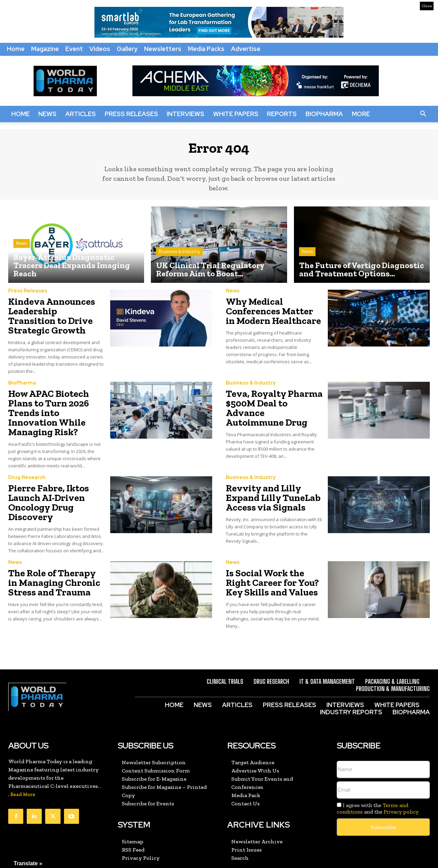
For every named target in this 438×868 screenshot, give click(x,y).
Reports (282, 114)
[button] (423, 114)
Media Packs (206, 49)
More (361, 114)
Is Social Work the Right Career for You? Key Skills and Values (274, 543)
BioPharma (324, 114)
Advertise (246, 49)
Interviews (185, 114)
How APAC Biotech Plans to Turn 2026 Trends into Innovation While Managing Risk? (55, 396)
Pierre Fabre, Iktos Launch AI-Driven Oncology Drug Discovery (56, 472)
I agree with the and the (378, 767)
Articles (81, 114)
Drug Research (27, 454)
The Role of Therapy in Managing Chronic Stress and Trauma (57, 543)
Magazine (45, 49)
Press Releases (131, 114)
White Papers (236, 114)
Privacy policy (401, 770)
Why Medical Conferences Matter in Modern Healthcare (268, 314)
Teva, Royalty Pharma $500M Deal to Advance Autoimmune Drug (270, 392)
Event (74, 49)
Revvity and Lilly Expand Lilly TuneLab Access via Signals (274, 472)
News (47, 114)
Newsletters (163, 49)
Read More (23, 753)
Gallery (127, 49)
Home (16, 49)
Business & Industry (179, 257)
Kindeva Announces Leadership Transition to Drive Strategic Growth (56, 314)
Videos (100, 49)
